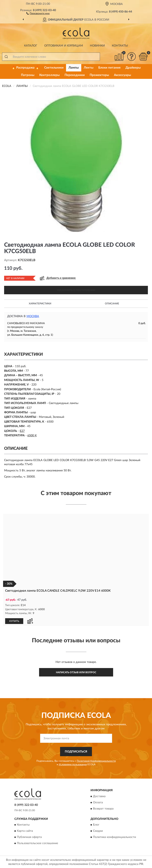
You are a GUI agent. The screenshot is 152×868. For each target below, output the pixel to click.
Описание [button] (112, 304)
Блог (96, 825)
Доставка (99, 796)
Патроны (28, 75)
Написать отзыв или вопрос (76, 672)
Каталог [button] (31, 46)
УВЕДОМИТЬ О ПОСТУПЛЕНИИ (76, 290)
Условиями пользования (73, 764)
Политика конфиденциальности (114, 837)
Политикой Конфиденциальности (96, 761)
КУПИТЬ (14, 621)
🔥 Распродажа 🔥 (25, 68)
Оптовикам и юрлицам (64, 46)
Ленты (89, 68)
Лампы (74, 68)
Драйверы (133, 68)
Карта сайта (25, 831)
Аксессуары (122, 75)
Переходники (75, 75)
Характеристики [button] (40, 304)
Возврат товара (103, 808)
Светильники (54, 68)
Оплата (98, 802)
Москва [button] (33, 316)
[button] (38, 13)
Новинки (97, 46)
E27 (22, 431)
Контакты (120, 46)
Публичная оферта (29, 837)
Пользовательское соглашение (37, 843)
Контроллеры (49, 75)
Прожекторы (99, 75)
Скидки (98, 831)
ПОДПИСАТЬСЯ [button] (76, 751)
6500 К (32, 436)
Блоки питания (109, 68)
